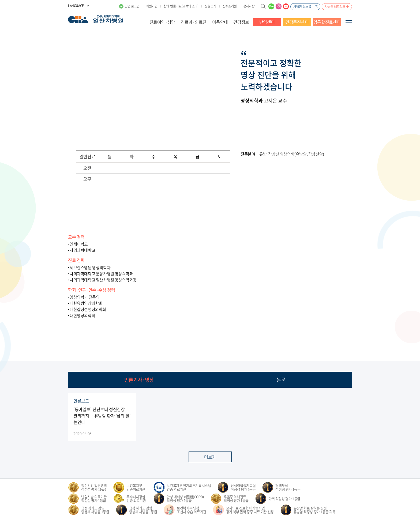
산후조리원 (230, 6)
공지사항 (249, 6)
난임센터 (267, 22)
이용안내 (220, 22)
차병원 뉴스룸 (302, 7)
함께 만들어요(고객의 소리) (181, 6)
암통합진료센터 (327, 22)
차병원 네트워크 (335, 7)
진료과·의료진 (194, 22)
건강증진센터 (297, 22)
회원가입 (152, 6)
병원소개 (210, 6)
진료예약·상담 (162, 22)
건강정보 (241, 22)
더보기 (210, 457)
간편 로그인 (132, 6)
